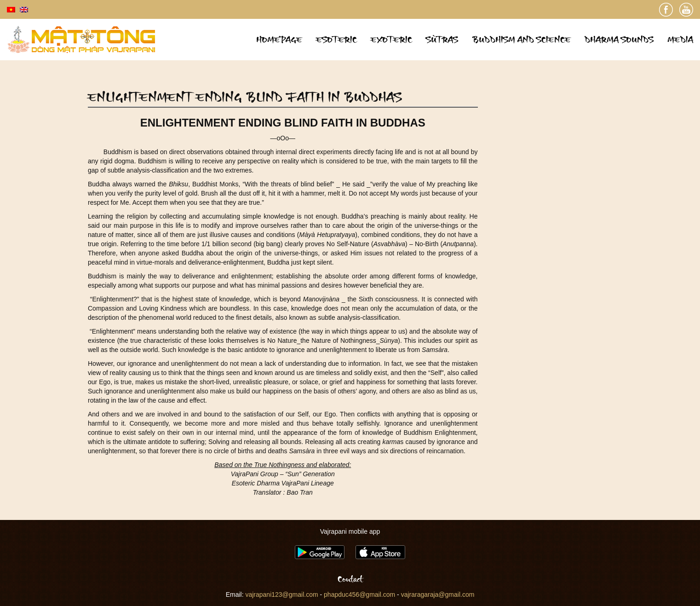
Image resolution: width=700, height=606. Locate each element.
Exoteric (391, 39)
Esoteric (336, 39)
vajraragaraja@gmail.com (438, 594)
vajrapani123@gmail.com (281, 594)
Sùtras (442, 39)
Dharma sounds (619, 39)
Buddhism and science (521, 39)
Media (680, 39)
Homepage (279, 39)
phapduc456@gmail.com (359, 594)
